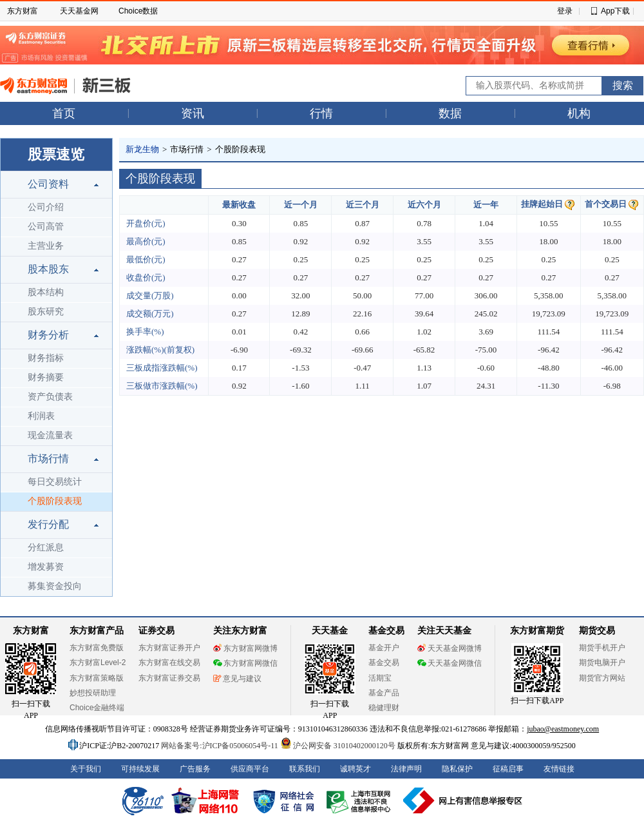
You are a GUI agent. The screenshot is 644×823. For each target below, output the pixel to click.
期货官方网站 (602, 678)
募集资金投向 (55, 586)
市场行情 (48, 459)
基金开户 (384, 648)
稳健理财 (384, 708)
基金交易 (384, 663)
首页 (64, 113)
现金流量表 (50, 435)
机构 (579, 113)
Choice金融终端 (97, 708)
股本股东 (48, 269)
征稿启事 (508, 769)
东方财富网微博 (245, 648)
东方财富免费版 (97, 648)
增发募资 (46, 567)
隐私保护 (457, 769)
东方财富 (23, 11)
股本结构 (46, 292)
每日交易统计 (55, 482)
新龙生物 (142, 149)
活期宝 (380, 678)
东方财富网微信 (245, 663)
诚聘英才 (355, 769)
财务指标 (46, 358)
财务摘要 (46, 377)
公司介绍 (46, 207)
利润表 (41, 416)
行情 (321, 113)
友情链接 (559, 769)
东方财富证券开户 (169, 648)
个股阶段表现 (55, 501)
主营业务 (46, 246)
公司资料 (48, 184)
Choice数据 (138, 11)
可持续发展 (140, 769)
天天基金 (330, 631)
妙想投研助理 (93, 693)
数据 (450, 113)
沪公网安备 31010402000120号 (338, 746)
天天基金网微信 (450, 663)
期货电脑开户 (602, 663)
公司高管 (46, 227)
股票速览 (56, 154)
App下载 (615, 11)
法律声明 (406, 769)
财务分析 (48, 335)
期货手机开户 (602, 648)
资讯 (193, 113)
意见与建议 (237, 679)
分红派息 (46, 547)
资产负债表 (50, 397)
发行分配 (48, 524)
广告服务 (195, 769)
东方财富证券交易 (169, 678)
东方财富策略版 (97, 678)
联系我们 (305, 769)
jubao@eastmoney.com (563, 729)
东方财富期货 (537, 631)
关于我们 (86, 769)
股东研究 (46, 312)
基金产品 (384, 693)
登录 (565, 11)
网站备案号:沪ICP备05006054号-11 (221, 746)
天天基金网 (79, 11)
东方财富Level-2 (98, 663)
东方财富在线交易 (169, 663)
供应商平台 (250, 769)
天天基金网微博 (450, 648)
